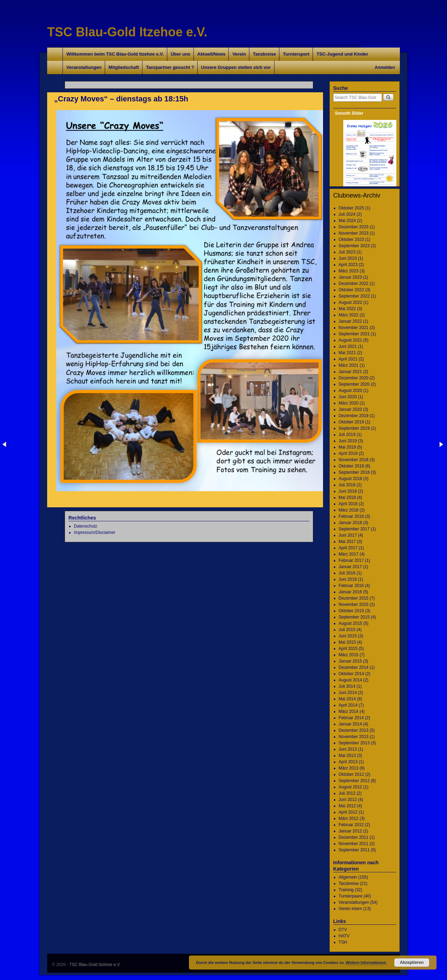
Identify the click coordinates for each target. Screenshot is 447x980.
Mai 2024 (347, 221)
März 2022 (349, 315)
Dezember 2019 (354, 416)
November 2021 (354, 328)
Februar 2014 (351, 718)
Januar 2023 (350, 277)
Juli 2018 (347, 485)
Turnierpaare (351, 896)
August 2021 (350, 340)
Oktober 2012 (351, 774)
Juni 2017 (348, 535)
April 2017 (348, 548)
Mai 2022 (347, 309)
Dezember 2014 (354, 667)
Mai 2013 (347, 756)
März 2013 (349, 768)
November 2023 (354, 233)
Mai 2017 (347, 542)
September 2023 (354, 246)
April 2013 (348, 762)
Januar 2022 (350, 321)
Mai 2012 (347, 806)
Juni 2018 (348, 491)
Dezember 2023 (354, 227)
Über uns (181, 54)
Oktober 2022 (351, 290)
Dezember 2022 (354, 284)
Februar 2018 (351, 516)
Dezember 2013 (354, 730)
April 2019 (348, 453)
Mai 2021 (347, 353)
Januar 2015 (350, 661)
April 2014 (348, 705)
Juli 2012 (347, 793)
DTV (343, 930)
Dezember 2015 (354, 598)
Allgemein (348, 877)
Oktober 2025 (351, 208)
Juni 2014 (348, 693)
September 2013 (354, 743)
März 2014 (349, 711)
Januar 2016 (350, 592)
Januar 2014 (350, 724)
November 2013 (354, 737)
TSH (343, 942)
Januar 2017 (350, 567)
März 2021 (349, 365)
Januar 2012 (350, 831)
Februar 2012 (351, 825)
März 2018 (349, 510)
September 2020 (354, 384)
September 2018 (354, 472)
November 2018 (354, 460)
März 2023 (349, 271)
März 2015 (349, 655)
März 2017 (349, 554)
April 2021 (348, 359)
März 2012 (349, 818)
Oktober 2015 (351, 611)
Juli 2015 (347, 630)
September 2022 (354, 296)
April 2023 (348, 265)
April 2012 (348, 812)
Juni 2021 (348, 346)
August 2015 (350, 623)
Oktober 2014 (351, 674)
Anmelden (385, 67)
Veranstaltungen (84, 67)
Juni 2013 (348, 749)
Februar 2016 (351, 586)
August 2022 (350, 302)
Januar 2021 (350, 372)
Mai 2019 (347, 447)
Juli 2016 (347, 573)
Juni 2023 (348, 258)
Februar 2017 (351, 560)
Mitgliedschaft (124, 67)
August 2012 (350, 787)
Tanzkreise (264, 54)
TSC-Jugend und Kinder (342, 54)
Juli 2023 (347, 252)
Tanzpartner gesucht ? (170, 67)
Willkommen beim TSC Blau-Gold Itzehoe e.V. (115, 54)
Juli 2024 (347, 214)
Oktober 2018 (351, 466)
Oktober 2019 (351, 422)
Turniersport (296, 54)
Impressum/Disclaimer (95, 532)
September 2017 (354, 529)
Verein (239, 54)
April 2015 (348, 649)
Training (346, 890)
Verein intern (350, 909)
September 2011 (354, 850)
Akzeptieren (412, 963)
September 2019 (354, 428)
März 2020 (349, 403)
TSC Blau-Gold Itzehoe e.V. (127, 32)
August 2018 (350, 479)
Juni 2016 (348, 579)
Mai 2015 (347, 642)
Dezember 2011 (354, 837)
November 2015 (354, 605)
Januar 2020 (350, 409)
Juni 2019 (348, 441)
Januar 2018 (350, 523)
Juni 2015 (348, 636)
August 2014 (350, 680)
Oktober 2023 (351, 239)
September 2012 (354, 781)
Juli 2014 (347, 686)
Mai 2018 (347, 498)
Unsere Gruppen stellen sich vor (236, 67)
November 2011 (354, 844)
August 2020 (350, 391)
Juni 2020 (348, 397)
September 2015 (354, 617)
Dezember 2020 (354, 378)
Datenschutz (86, 526)
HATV (344, 936)
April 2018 (348, 504)
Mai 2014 (347, 699)
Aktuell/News (211, 54)
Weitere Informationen (366, 963)
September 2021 (354, 334)
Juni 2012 (348, 800)
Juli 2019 (347, 435)
